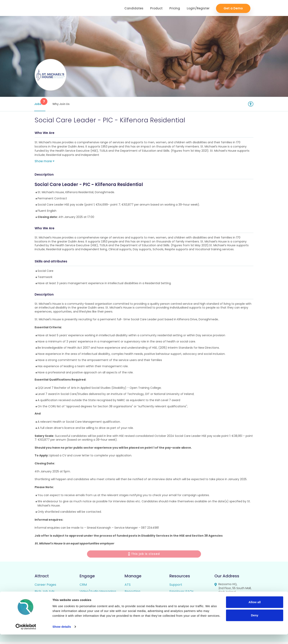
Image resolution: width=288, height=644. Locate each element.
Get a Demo (233, 8)
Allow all (255, 612)
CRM (83, 587)
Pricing (175, 8)
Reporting (132, 594)
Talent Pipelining (92, 600)
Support (176, 587)
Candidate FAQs (182, 600)
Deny (255, 625)
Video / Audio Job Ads (52, 600)
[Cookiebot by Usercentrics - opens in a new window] (26, 636)
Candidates (134, 8)
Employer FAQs (181, 594)
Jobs (40, 102)
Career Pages (45, 587)
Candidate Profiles (139, 600)
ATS (128, 587)
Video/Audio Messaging (98, 594)
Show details (62, 636)
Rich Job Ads (45, 594)
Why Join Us (61, 104)
